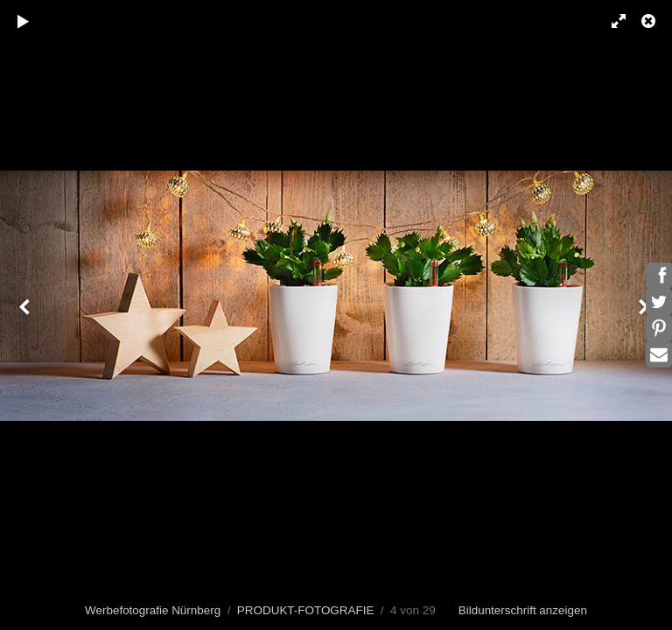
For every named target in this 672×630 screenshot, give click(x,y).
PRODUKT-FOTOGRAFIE (306, 610)
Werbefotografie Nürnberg (153, 610)
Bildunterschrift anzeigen (523, 610)
